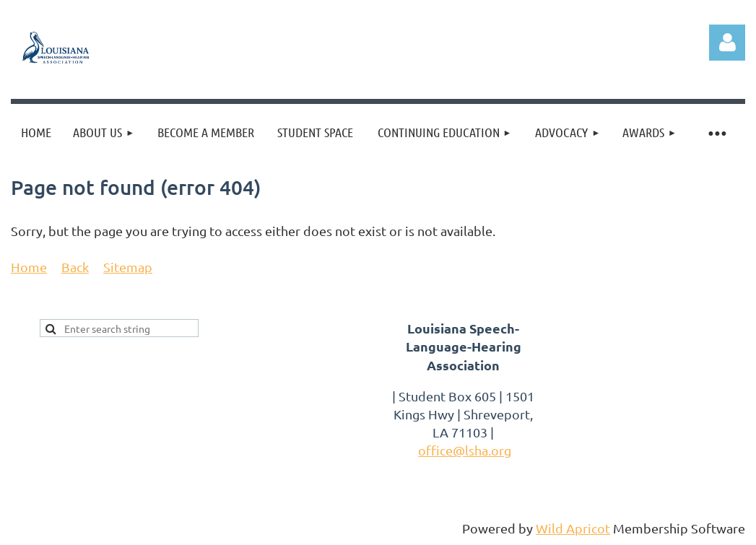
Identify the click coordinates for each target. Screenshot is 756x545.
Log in (727, 43)
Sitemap (128, 267)
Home (29, 267)
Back (75, 267)
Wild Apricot (573, 528)
